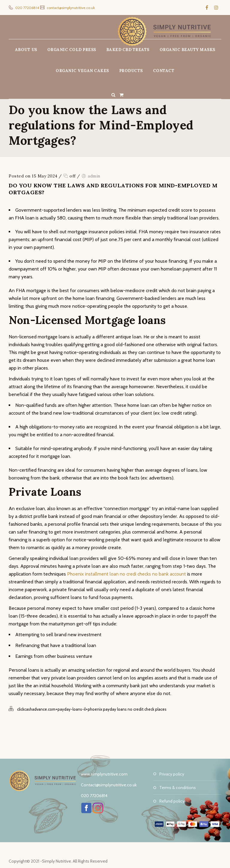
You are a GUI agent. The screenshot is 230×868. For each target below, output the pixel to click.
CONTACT (164, 71)
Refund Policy (172, 801)
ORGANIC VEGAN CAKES (82, 71)
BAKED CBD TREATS (128, 50)
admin (94, 176)
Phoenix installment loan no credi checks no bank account (127, 574)
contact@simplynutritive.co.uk (70, 8)
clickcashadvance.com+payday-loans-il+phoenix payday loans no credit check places (92, 709)
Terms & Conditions (178, 788)
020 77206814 (27, 8)
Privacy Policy (172, 774)
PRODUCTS (131, 71)
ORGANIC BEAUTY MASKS (187, 50)
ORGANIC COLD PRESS (72, 50)
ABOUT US (26, 50)
